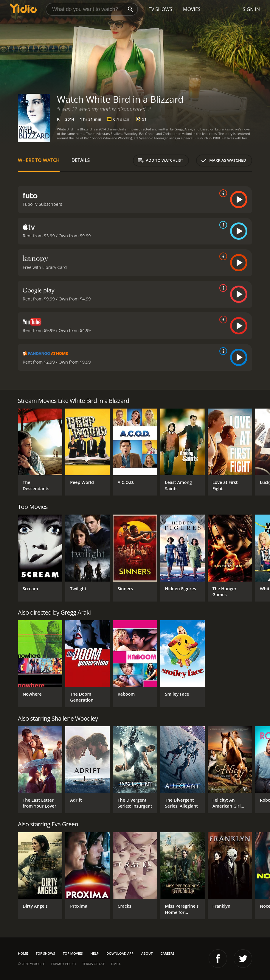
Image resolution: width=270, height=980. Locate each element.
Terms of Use (94, 964)
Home (23, 953)
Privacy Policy (64, 964)
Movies (192, 9)
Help (95, 953)
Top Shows (45, 953)
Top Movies (73, 953)
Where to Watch (39, 160)
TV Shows (160, 9)
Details (81, 160)
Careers (167, 953)
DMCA (116, 964)
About (147, 953)
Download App (120, 953)
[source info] (222, 193)
